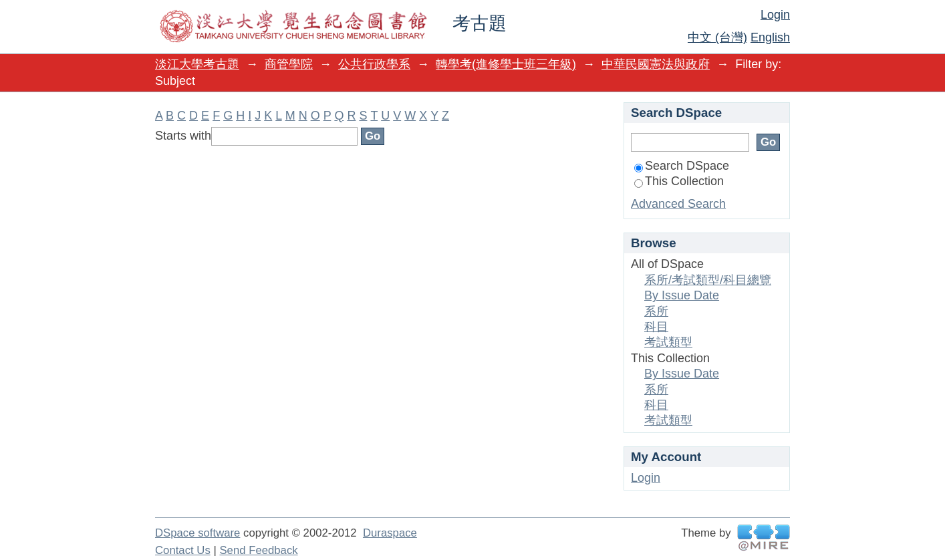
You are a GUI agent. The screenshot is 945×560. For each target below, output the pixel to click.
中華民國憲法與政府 (656, 64)
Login (775, 15)
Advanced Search (678, 204)
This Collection (679, 181)
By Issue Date (682, 295)
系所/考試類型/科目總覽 (708, 280)
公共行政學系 (374, 64)
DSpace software (197, 533)
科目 (656, 327)
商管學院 (289, 64)
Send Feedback (258, 550)
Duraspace (390, 533)
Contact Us (183, 550)
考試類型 (668, 342)
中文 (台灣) (717, 37)
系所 (656, 311)
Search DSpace (682, 166)
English (770, 37)
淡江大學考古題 (197, 64)
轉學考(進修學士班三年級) (506, 64)
